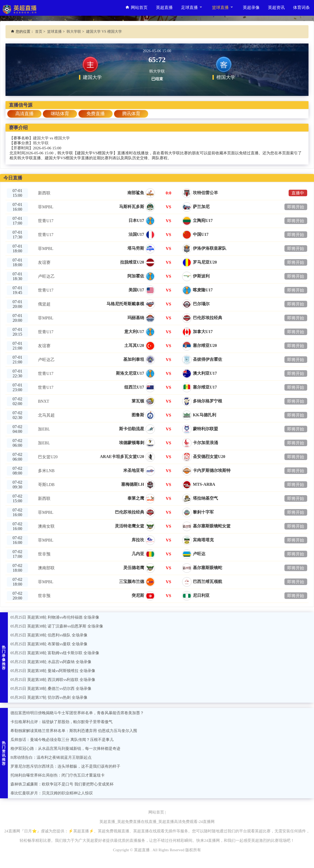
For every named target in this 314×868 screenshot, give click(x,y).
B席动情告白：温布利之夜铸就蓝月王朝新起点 (51, 757)
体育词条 (301, 8)
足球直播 (192, 7)
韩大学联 (74, 32)
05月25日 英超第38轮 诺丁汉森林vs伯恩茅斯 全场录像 (57, 626)
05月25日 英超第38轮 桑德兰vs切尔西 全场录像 (51, 689)
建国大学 (41, 138)
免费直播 (95, 114)
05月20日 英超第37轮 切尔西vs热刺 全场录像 (49, 697)
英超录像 (251, 8)
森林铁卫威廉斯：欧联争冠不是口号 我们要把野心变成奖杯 (62, 784)
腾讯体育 (131, 114)
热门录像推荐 (4, 658)
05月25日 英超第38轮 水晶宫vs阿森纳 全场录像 (51, 662)
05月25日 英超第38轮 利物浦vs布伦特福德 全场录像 (55, 617)
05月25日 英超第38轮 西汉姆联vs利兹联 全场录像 (53, 680)
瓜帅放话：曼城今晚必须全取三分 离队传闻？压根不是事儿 (62, 740)
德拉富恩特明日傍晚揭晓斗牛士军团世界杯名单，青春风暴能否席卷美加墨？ (77, 713)
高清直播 (24, 114)
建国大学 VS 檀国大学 (104, 32)
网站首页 (136, 8)
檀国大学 (62, 138)
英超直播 (164, 8)
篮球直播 (223, 7)
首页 (39, 32)
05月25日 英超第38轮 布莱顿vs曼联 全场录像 (49, 644)
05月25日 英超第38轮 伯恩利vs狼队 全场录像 (49, 635)
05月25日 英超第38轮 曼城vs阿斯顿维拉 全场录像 (53, 671)
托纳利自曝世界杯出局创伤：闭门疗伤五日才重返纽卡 (58, 775)
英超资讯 (276, 8)
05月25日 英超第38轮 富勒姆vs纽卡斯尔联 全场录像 (55, 653)
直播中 (298, 193)
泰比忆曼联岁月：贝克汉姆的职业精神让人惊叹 (52, 793)
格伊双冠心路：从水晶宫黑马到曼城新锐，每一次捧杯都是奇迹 (65, 749)
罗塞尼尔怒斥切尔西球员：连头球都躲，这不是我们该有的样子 (65, 766)
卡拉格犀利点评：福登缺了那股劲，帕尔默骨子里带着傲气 (61, 722)
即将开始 (296, 207)
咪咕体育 (60, 114)
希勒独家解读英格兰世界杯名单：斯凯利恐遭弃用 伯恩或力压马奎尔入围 (74, 731)
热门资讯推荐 (4, 753)
